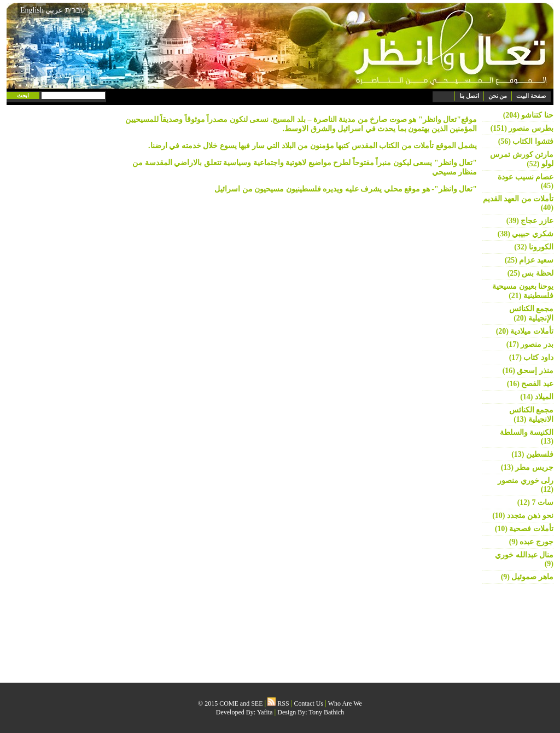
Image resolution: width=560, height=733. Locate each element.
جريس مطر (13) (527, 467)
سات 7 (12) (535, 502)
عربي (54, 10)
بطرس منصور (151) (522, 128)
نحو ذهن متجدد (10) (523, 516)
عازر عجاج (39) (530, 221)
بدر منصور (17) (530, 344)
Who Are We (345, 703)
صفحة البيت (531, 96)
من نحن (498, 96)
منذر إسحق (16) (528, 371)
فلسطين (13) (532, 454)
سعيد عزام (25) (529, 260)
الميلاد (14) (537, 397)
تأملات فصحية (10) (524, 529)
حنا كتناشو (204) (528, 115)
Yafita (265, 712)
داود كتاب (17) (531, 357)
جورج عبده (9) (531, 542)
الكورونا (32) (534, 247)
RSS (278, 703)
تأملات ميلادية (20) (525, 331)
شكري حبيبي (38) (526, 234)
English (32, 10)
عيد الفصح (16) (530, 384)
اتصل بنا (469, 96)
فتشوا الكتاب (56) (526, 141)
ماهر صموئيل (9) (527, 577)
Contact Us (309, 703)
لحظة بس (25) (530, 273)
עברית (75, 10)
